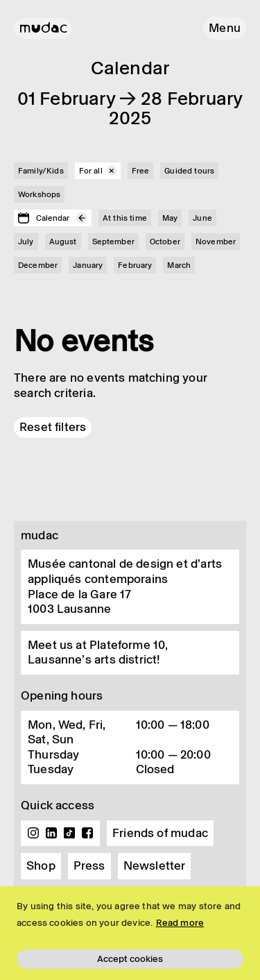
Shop (41, 865)
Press (89, 865)
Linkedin (51, 833)
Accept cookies (130, 959)
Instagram (33, 833)
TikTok (69, 833)
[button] (225, 28)
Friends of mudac (160, 833)
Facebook (87, 833)
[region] (130, 933)
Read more (180, 923)
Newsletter (155, 865)
